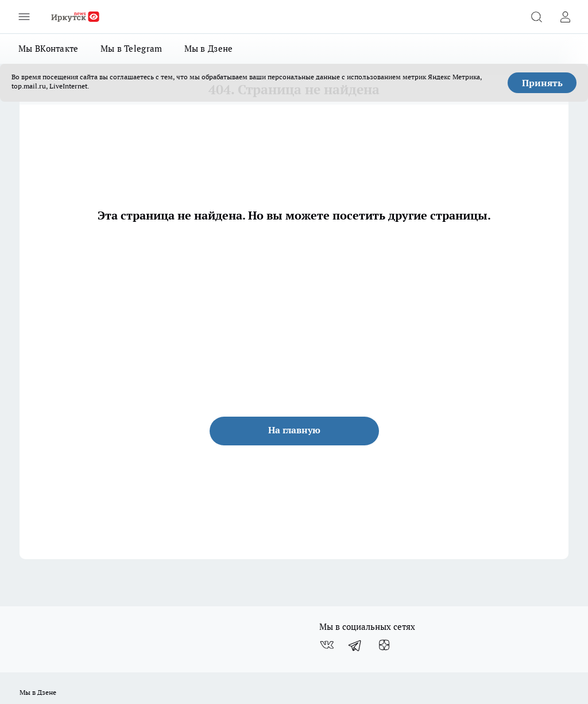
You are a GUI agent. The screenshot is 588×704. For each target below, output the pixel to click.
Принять (542, 83)
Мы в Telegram (131, 49)
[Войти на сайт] (565, 17)
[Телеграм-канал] (355, 645)
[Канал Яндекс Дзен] (384, 645)
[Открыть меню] (24, 17)
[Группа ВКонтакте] (327, 645)
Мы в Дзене (209, 49)
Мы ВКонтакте (49, 49)
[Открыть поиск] (536, 17)
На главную (294, 430)
